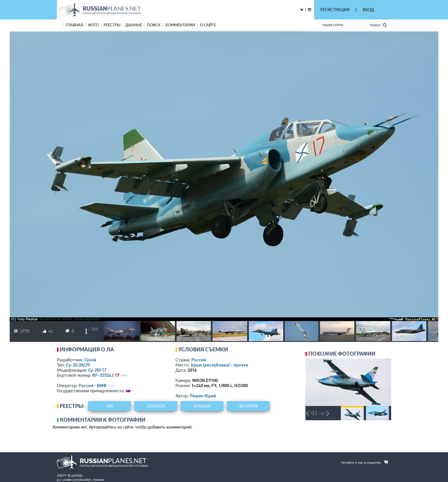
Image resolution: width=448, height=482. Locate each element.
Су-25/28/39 (78, 365)
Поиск (378, 25)
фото (93, 25)
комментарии (180, 25)
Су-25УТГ (97, 370)
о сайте (208, 25)
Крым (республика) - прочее (220, 365)
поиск (154, 25)
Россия (199, 360)
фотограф (248, 406)
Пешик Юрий (203, 396)
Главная (74, 25)
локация (202, 406)
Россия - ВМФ (93, 385)
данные (134, 25)
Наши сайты (333, 25)
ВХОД (368, 10)
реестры (112, 25)
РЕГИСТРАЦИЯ (335, 10)
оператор (156, 406)
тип (124, 375)
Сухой (90, 360)
